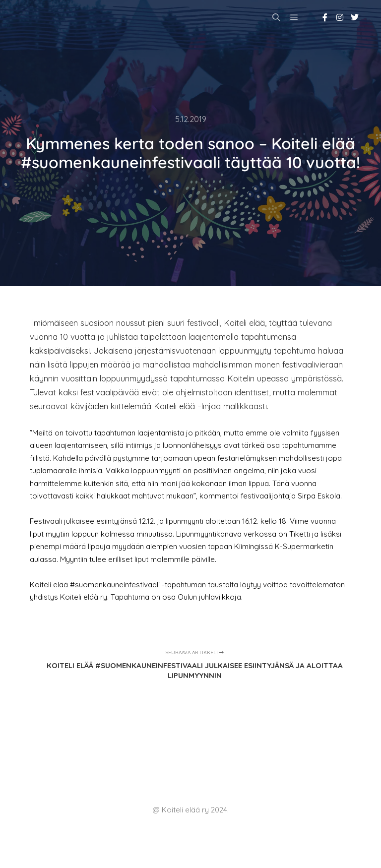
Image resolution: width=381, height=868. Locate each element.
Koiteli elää (52, 17)
